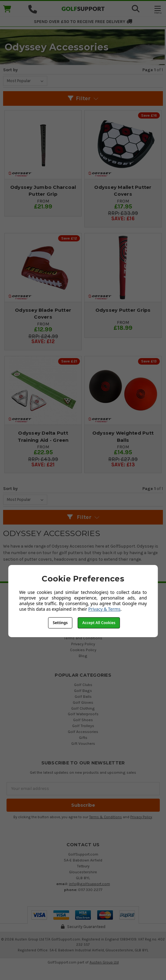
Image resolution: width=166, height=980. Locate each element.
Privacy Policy (83, 644)
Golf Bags (83, 691)
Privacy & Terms (104, 609)
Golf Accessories (83, 732)
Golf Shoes (83, 720)
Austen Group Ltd (104, 962)
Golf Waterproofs (83, 714)
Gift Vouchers (83, 743)
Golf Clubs (83, 685)
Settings (60, 623)
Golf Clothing (83, 708)
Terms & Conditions (106, 817)
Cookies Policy (83, 650)
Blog (83, 656)
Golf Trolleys (83, 726)
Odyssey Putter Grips (123, 310)
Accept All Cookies (99, 623)
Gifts (83, 737)
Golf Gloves (83, 702)
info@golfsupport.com (90, 884)
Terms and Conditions (83, 638)
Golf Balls (83, 696)
